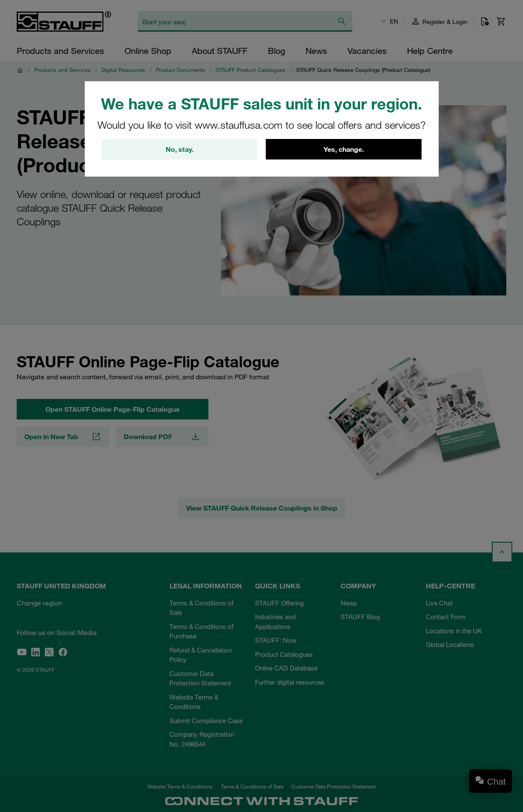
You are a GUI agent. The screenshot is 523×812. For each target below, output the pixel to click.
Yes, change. (344, 149)
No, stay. (180, 149)
